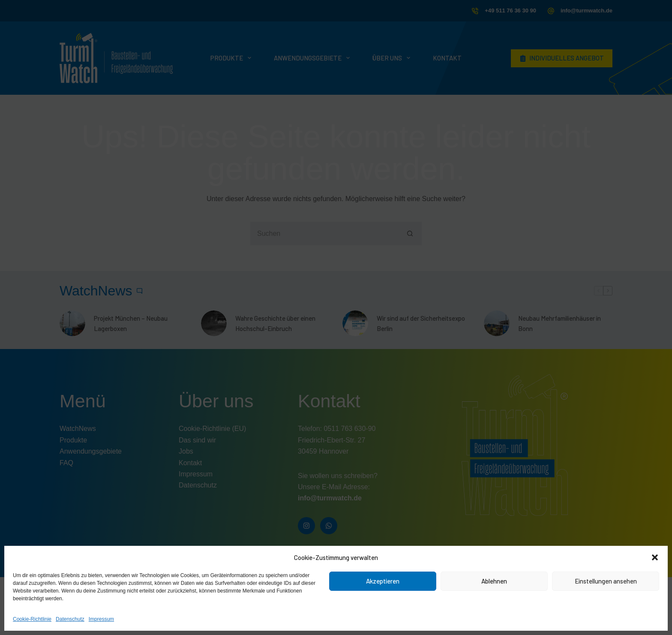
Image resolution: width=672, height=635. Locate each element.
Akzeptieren (383, 581)
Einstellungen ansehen (606, 581)
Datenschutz (70, 619)
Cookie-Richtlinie (32, 619)
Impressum (101, 619)
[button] (655, 557)
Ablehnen (494, 581)
